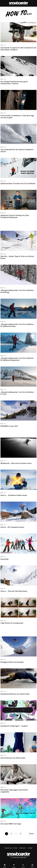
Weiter (32, 834)
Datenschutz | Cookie (11, 848)
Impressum (23, 848)
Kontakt (30, 848)
